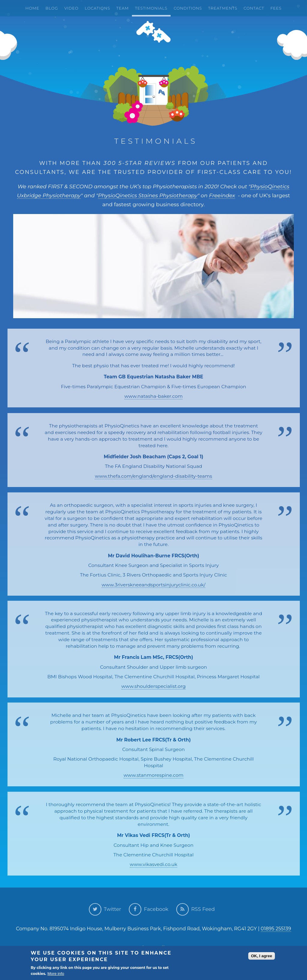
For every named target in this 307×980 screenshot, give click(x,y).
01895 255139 (276, 929)
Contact (254, 8)
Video (71, 8)
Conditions (188, 8)
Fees (276, 8)
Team (122, 8)
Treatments (223, 8)
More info (56, 974)
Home (32, 8)
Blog (52, 8)
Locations (98, 8)
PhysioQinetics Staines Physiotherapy (148, 195)
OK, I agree (261, 957)
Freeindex (222, 195)
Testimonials (151, 8)
